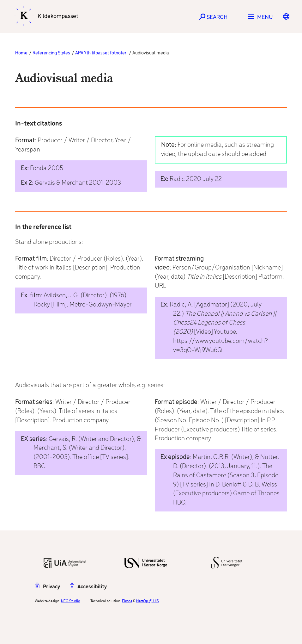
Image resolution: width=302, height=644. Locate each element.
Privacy (47, 587)
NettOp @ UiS (148, 601)
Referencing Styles (51, 53)
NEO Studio (71, 601)
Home (21, 53)
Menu (265, 17)
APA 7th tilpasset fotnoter (101, 53)
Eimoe (127, 601)
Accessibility (88, 587)
